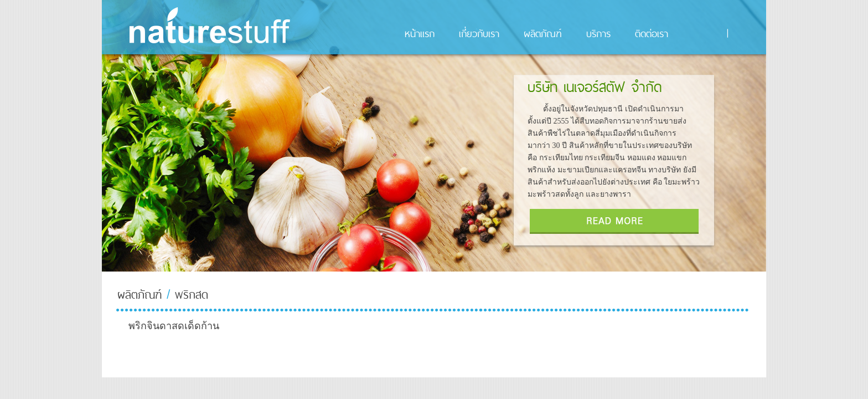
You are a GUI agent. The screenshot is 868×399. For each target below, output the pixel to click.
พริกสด (192, 295)
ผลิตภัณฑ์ (139, 295)
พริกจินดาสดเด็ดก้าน (174, 326)
